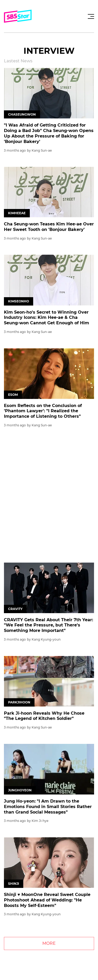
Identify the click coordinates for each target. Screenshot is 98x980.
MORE (49, 943)
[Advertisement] (49, 497)
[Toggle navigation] (90, 16)
